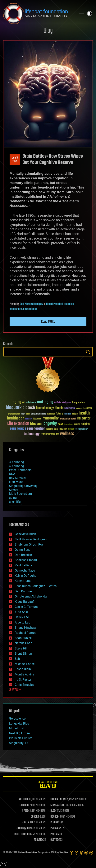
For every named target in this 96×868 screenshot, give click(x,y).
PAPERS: (55, 834)
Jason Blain (23, 669)
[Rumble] (91, 853)
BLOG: (53, 811)
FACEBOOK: (23, 799)
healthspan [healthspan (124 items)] (16, 418)
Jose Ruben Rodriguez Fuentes (36, 586)
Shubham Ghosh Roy (29, 545)
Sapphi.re (64, 853)
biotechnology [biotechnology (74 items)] (45, 408)
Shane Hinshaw (25, 628)
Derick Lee (22, 617)
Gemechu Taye (25, 570)
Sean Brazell (23, 638)
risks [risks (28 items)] (56, 429)
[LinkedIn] (81, 853)
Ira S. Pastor (23, 680)
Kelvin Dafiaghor (26, 576)
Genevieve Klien (25, 534)
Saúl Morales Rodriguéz (32, 304)
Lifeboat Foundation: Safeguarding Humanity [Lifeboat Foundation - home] (38, 14)
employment (16, 309)
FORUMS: (38, 840)
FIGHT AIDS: (28, 823)
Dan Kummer (24, 591)
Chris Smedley (24, 685)
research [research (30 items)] (50, 429)
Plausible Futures (21, 738)
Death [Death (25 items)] (28, 414)
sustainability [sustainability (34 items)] (82, 429)
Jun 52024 (15, 160)
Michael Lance (25, 664)
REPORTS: (55, 823)
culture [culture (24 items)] (23, 414)
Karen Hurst (23, 581)
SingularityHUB (19, 743)
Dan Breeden (23, 555)
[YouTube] (86, 853)
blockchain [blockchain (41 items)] (70, 408)
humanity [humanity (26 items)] (29, 419)
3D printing (16, 462)
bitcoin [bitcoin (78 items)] (59, 408)
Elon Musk (16, 482)
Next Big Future (19, 733)
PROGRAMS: (56, 828)
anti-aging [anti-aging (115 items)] (45, 402)
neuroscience (30, 309)
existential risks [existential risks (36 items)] (38, 414)
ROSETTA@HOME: (23, 834)
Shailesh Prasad (26, 560)
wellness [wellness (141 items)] (67, 434)
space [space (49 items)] (71, 429)
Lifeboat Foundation (27, 853)
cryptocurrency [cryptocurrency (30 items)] (14, 414)
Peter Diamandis (20, 470)
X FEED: (25, 811)
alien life (15, 502)
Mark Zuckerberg (20, 494)
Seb (17, 659)
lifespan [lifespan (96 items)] (36, 424)
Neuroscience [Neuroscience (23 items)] (68, 425)
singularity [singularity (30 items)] (63, 429)
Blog (48, 31)
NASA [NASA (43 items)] (60, 424)
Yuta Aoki (21, 612)
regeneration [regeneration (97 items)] (36, 429)
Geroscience (17, 719)
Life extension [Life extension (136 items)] (18, 424)
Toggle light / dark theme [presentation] (90, 14)
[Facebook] (71, 853)
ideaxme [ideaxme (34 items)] (37, 419)
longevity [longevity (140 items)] (50, 424)
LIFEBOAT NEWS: (59, 799)
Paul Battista (23, 565)
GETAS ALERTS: (58, 805)
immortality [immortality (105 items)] (50, 418)
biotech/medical (54, 304)
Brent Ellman (23, 654)
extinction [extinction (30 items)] (51, 414)
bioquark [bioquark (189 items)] (14, 408)
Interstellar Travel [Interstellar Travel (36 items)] (68, 419)
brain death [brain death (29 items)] (80, 408)
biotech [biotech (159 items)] (29, 408)
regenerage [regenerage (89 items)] (18, 429)
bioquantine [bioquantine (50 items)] (79, 402)
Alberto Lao (23, 622)
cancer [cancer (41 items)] (89, 408)
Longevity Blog (19, 723)
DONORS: (35, 817)
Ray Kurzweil (18, 478)
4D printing (16, 466)
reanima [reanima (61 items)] (86, 424)
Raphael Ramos (25, 633)
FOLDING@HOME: (24, 828)
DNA (12, 474)
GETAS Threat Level (48, 785)
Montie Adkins (24, 674)
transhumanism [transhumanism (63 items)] (50, 434)
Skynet (14, 490)
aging (13, 498)
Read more (48, 321)
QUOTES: (55, 840)
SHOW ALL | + (15, 690)
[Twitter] (76, 853)
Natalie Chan (23, 643)
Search (88, 352)
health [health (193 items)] (84, 413)
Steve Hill (21, 648)
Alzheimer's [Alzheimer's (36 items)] (31, 403)
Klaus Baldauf (24, 602)
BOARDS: (55, 817)
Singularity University (23, 486)
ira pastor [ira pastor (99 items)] (84, 418)
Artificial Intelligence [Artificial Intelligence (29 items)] (63, 403)
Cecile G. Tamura (26, 607)
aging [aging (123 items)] (17, 402)
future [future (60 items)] (59, 414)
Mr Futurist (16, 728)
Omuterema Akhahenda (31, 596)
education (69, 304)
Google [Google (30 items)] (75, 414)
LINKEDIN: (24, 805)
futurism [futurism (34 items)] (68, 414)
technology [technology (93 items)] (32, 434)
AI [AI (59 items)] (23, 403)
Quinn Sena (23, 550)
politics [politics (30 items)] (77, 424)
